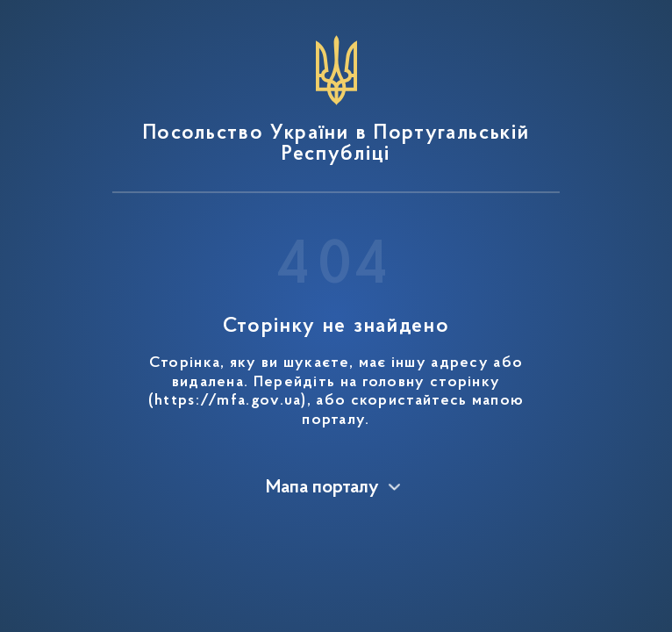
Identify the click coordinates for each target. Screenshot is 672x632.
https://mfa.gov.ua (228, 401)
